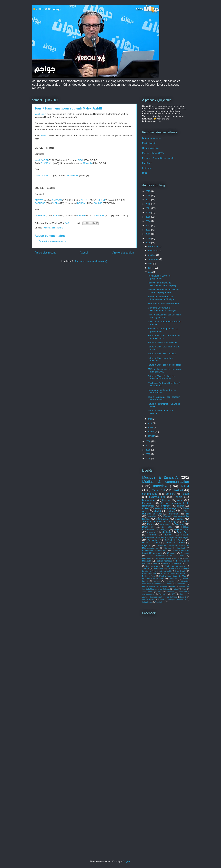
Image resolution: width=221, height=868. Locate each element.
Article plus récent (45, 253)
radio (180, 500)
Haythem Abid (182, 529)
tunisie (145, 508)
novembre (153, 251)
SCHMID (98, 203)
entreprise (174, 514)
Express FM (157, 497)
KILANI (101, 200)
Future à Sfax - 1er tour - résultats (164, 365)
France (151, 524)
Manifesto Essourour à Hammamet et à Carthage (162, 309)
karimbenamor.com (152, 138)
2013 (148, 226)
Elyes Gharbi (180, 571)
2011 (148, 234)
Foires (173, 586)
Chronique (181, 584)
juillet (151, 268)
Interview (160, 486)
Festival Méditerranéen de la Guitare (166, 556)
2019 (148, 217)
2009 (148, 243)
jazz (187, 514)
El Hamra (185, 553)
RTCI (185, 486)
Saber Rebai (147, 602)
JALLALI (85, 200)
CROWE (39, 200)
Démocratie (172, 553)
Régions (146, 545)
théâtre (166, 500)
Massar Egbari (148, 600)
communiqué (150, 494)
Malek (44, 135)
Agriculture (177, 563)
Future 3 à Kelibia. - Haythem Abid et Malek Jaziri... (164, 337)
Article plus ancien (123, 253)
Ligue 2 (183, 597)
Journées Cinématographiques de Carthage (159, 597)
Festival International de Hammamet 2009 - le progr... (163, 284)
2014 (148, 221)
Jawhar (183, 594)
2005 (148, 454)
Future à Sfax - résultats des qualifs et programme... (161, 377)
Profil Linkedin (149, 143)
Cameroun (170, 592)
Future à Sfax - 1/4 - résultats (162, 354)
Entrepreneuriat (149, 573)
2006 (148, 450)
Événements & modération (155, 550)
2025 (148, 191)
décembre (153, 246)
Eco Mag (179, 524)
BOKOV (81, 203)
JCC (173, 594)
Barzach (177, 558)
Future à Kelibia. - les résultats (163, 342)
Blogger (127, 861)
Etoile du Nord (149, 576)
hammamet (149, 500)
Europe (168, 548)
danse (165, 563)
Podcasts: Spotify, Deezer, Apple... (159, 158)
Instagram (147, 168)
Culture (171, 511)
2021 (148, 208)
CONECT (159, 592)
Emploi (169, 535)
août (151, 263)
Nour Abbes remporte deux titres (163, 304)
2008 (148, 441)
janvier (152, 436)
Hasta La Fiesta (151, 543)
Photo (184, 589)
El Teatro (167, 527)
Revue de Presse (175, 543)
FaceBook (147, 163)
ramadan (152, 516)
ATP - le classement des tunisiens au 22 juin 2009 (164, 316)
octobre (152, 255)
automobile (158, 568)
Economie (147, 503)
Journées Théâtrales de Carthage (159, 521)
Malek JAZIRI (41, 176)
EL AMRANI (46, 163)
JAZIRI (44, 160)
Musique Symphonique (177, 600)
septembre (154, 259)
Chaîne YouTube (150, 148)
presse (157, 581)
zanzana (164, 524)
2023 (148, 200)
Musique (161, 600)
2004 (148, 458)
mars (151, 427)
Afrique (152, 535)
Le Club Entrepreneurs (153, 579)
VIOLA (56, 203)
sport (186, 494)
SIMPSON (57, 200)
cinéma (180, 506)
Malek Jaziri (40, 114)
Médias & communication (166, 482)
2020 (148, 212)
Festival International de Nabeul (155, 586)
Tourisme (173, 579)
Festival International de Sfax (173, 576)
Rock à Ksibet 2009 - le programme (159, 277)
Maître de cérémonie (175, 566)
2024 (148, 195)
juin (150, 272)
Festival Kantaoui (164, 561)
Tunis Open (183, 532)
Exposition (163, 594)
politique (179, 519)
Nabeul (176, 589)
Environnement (153, 566)
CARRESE (40, 203)
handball (181, 548)
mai (150, 419)
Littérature (147, 558)
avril (151, 423)
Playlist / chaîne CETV (153, 153)
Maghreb (166, 532)
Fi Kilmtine (165, 506)
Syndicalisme (160, 602)
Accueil (84, 253)
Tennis (60, 228)
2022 (148, 204)
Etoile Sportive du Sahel (173, 573)
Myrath (156, 563)
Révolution (153, 540)
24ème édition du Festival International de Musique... (162, 298)
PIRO (80, 160)
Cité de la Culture (175, 540)
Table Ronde (147, 592)
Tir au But (158, 490)
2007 (148, 446)
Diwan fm (148, 527)
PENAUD (87, 163)
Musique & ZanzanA (160, 477)
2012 (148, 230)
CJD (187, 563)
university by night (163, 571)
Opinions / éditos (162, 558)
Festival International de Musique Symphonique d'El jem (166, 536)
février (152, 432)
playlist (157, 511)
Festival (178, 490)
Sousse (145, 568)
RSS (144, 173)
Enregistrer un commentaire (52, 241)
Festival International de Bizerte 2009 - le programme (163, 291)
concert (170, 494)
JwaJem (152, 532)
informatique (163, 519)
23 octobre (170, 581)
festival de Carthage (166, 508)
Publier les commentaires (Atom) (91, 261)
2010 (148, 238)
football (185, 521)
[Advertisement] (166, 679)
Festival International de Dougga (166, 528)
